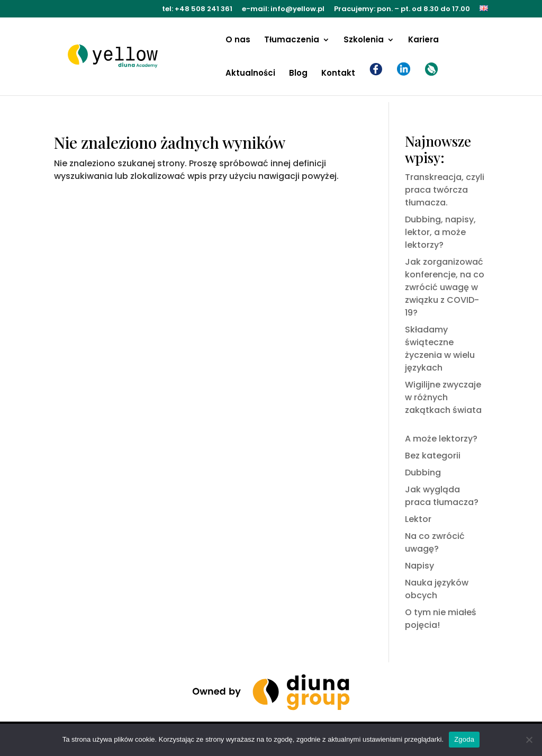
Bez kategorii (433, 456)
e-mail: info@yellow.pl (283, 10)
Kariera (423, 40)
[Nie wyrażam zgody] (529, 740)
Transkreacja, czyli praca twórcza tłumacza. (445, 190)
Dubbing (423, 472)
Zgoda (464, 739)
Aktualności (250, 74)
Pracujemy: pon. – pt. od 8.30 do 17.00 (402, 10)
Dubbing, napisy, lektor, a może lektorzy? (440, 232)
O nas (238, 40)
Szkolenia (364, 40)
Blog (298, 74)
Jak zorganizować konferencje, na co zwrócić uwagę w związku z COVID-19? (445, 287)
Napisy (419, 566)
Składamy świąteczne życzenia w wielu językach (440, 349)
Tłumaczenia (292, 40)
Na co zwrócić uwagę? (435, 542)
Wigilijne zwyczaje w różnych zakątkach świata (443, 397)
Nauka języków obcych (437, 589)
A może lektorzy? (441, 439)
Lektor (418, 519)
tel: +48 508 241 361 (197, 10)
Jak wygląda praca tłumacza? (442, 496)
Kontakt (338, 74)
